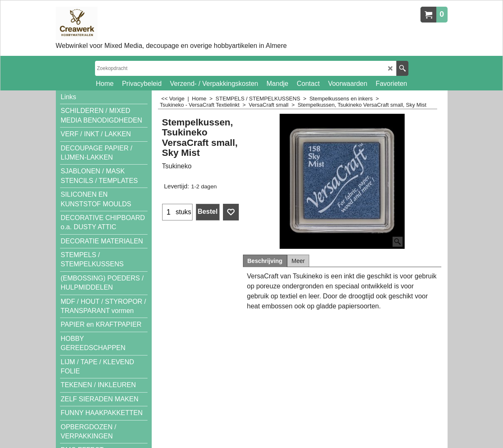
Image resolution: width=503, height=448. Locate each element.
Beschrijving (265, 261)
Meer (298, 261)
